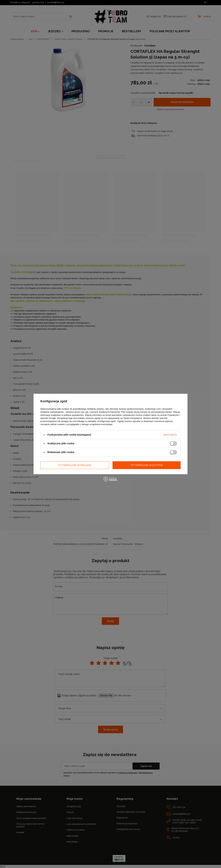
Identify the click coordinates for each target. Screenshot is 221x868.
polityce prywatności (74, 415)
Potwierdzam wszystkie (147, 465)
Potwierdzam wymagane (75, 465)
